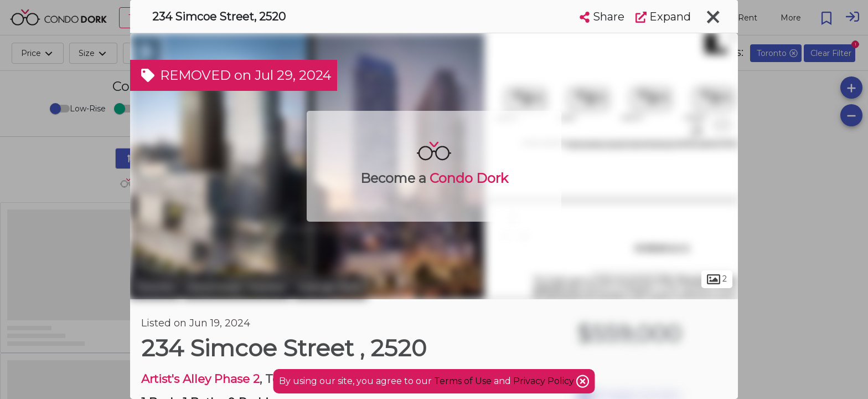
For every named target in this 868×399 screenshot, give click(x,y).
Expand (663, 17)
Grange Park (330, 287)
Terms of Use (463, 381)
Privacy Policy (545, 381)
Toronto (155, 287)
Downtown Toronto (237, 287)
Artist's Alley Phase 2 (200, 379)
